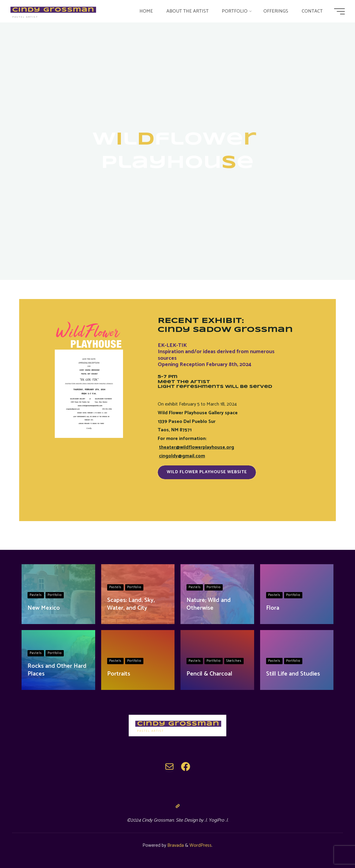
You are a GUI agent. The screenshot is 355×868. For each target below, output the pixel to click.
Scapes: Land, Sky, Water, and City (131, 604)
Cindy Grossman (55, 10)
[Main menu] (338, 11)
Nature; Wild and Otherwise (209, 604)
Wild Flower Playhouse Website (207, 472)
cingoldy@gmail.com (182, 456)
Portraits (119, 674)
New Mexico (44, 608)
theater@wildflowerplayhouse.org (197, 447)
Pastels (36, 595)
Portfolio (55, 595)
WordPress (201, 845)
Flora (273, 608)
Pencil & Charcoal (209, 674)
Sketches (234, 661)
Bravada (175, 845)
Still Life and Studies (293, 674)
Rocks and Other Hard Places (57, 670)
